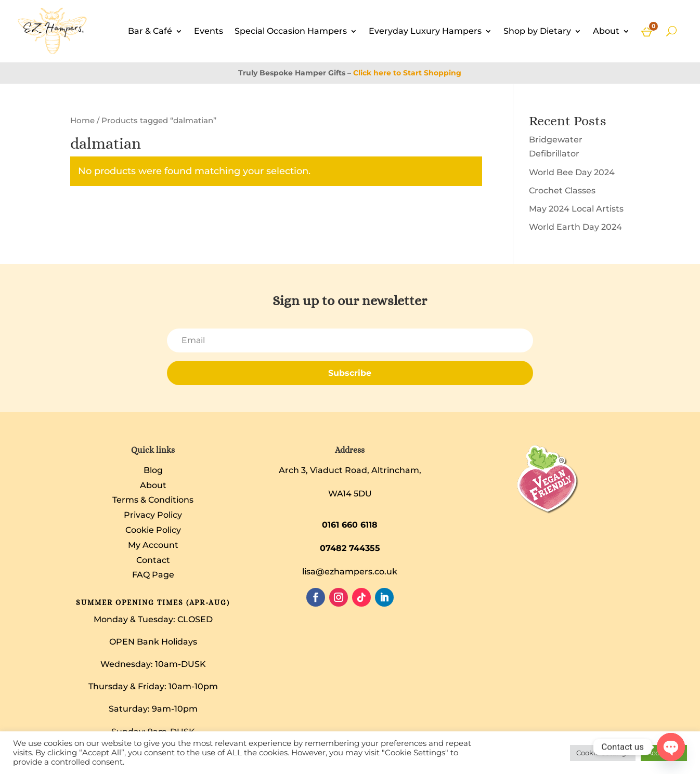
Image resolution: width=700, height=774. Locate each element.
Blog (153, 470)
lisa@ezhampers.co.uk (350, 572)
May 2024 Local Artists (576, 209)
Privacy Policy (153, 515)
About (606, 31)
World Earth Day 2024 (575, 227)
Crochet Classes (562, 191)
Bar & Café (150, 31)
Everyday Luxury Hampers (425, 31)
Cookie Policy (153, 530)
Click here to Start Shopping (407, 73)
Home (82, 121)
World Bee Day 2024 (572, 172)
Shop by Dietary (537, 31)
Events (209, 31)
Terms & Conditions (153, 500)
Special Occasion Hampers (291, 31)
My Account (153, 545)
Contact (153, 560)
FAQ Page (153, 575)
